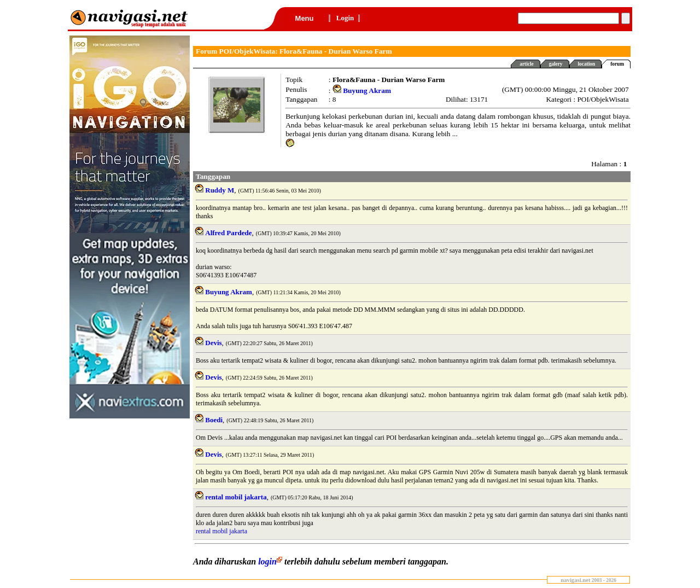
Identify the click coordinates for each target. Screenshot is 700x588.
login (271, 561)
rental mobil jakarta (221, 531)
